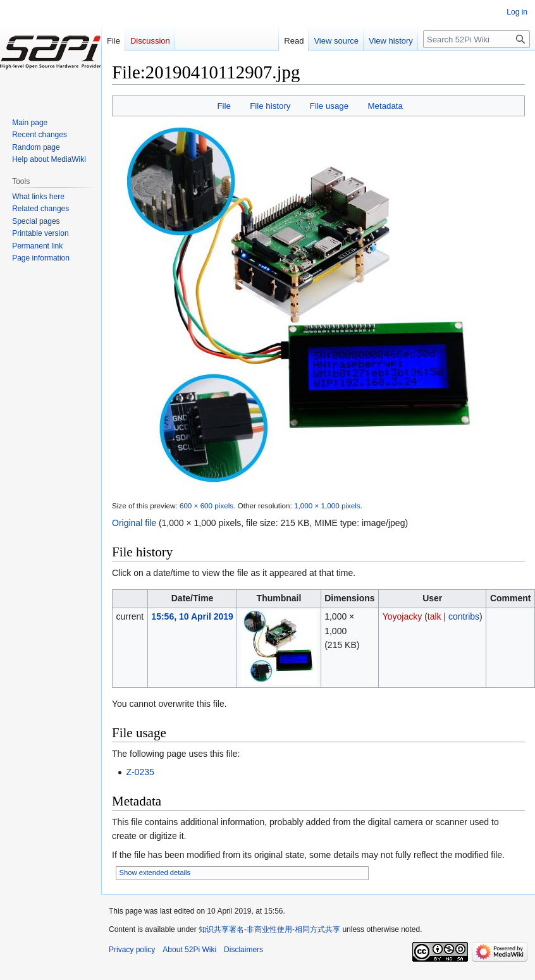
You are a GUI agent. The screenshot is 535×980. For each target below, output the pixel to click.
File (224, 106)
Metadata (385, 106)
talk (434, 616)
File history (270, 106)
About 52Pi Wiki (189, 950)
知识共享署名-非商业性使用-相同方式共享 (269, 929)
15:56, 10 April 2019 (192, 616)
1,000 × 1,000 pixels (327, 505)
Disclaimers (243, 950)
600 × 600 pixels (206, 505)
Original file (134, 523)
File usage (329, 106)
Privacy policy (132, 950)
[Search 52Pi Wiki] (477, 39)
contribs (464, 616)
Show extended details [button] (155, 873)
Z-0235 (140, 772)
